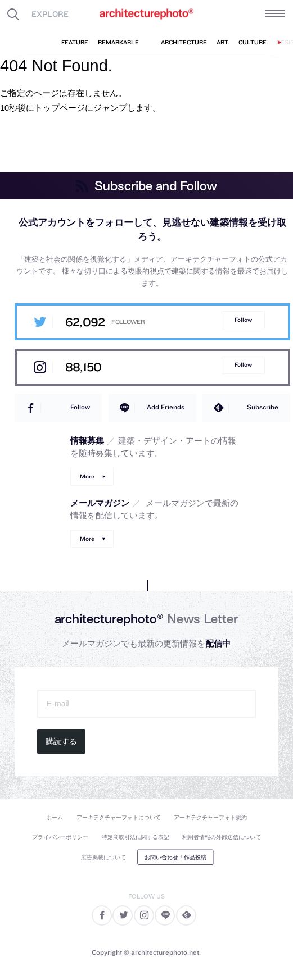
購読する (61, 741)
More (87, 477)
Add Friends (166, 407)
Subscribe (263, 407)
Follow (243, 320)
